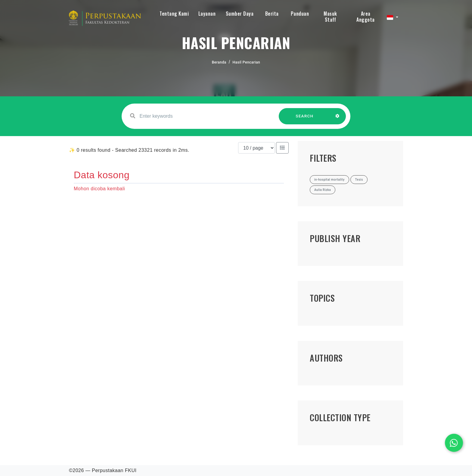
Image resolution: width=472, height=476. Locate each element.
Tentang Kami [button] (174, 14)
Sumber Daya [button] (240, 14)
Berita (272, 14)
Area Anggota (366, 17)
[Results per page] (256, 148)
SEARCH (305, 119)
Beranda (219, 62)
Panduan (300, 14)
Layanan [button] (207, 14)
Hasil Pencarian (247, 62)
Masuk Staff (330, 17)
